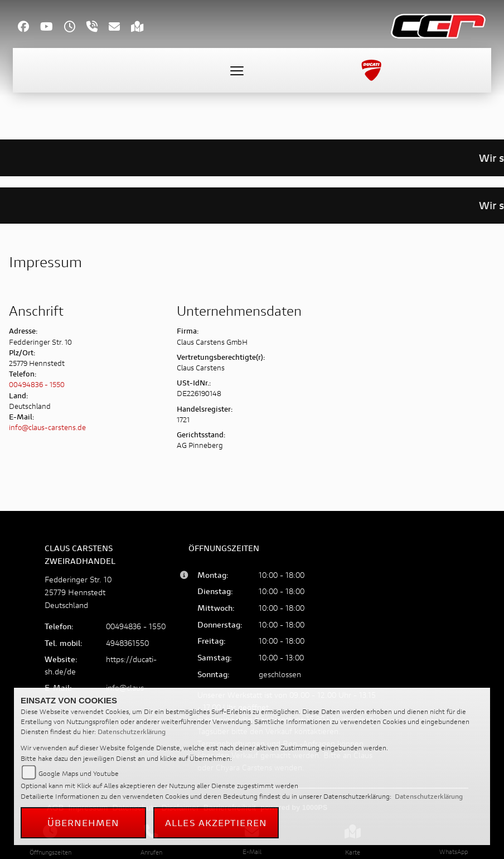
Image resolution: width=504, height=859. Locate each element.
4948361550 (127, 643)
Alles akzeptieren (216, 822)
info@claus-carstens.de (47, 428)
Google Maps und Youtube (79, 773)
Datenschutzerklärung (132, 732)
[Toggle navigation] (237, 70)
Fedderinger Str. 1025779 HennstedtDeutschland (78, 592)
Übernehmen (84, 822)
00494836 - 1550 (37, 385)
